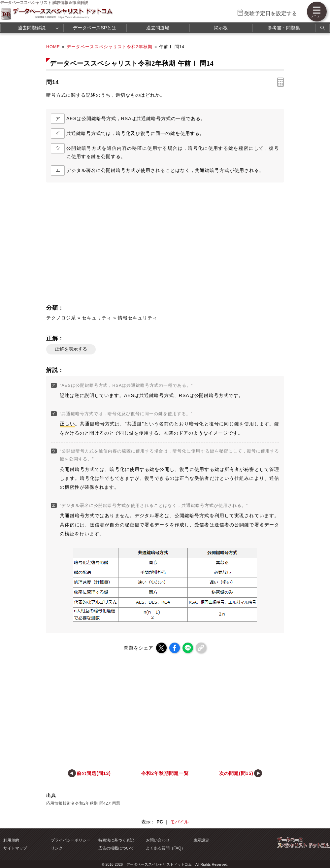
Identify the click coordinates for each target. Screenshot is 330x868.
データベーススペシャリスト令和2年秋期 (110, 47)
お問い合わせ (158, 840)
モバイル (180, 822)
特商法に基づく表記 (116, 840)
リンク (57, 848)
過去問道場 (158, 28)
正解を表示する (71, 349)
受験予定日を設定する (271, 13)
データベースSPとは (95, 28)
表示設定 (201, 840)
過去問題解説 (32, 28)
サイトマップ (15, 848)
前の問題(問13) (94, 773)
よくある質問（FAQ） (166, 848)
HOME (53, 47)
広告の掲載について (116, 848)
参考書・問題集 (284, 28)
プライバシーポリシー (71, 840)
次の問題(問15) (236, 773)
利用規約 (11, 840)
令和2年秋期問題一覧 (165, 773)
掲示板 (221, 28)
